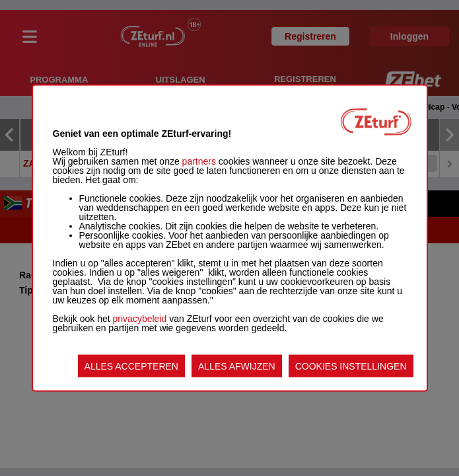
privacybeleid (140, 319)
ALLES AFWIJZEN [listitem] (237, 366)
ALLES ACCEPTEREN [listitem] (131, 366)
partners (199, 161)
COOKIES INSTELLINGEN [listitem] (351, 366)
